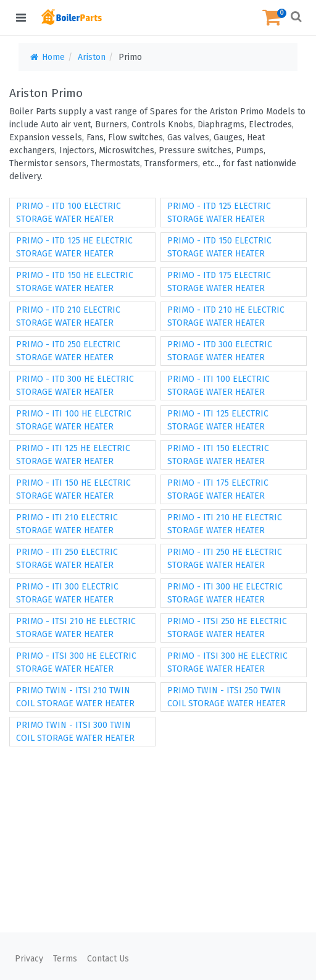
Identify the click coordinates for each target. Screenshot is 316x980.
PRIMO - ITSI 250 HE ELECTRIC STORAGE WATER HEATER (227, 628)
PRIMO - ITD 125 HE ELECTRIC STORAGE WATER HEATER (74, 247)
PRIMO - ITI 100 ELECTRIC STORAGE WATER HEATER (218, 386)
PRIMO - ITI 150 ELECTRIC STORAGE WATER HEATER (218, 455)
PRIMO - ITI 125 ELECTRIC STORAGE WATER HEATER (218, 420)
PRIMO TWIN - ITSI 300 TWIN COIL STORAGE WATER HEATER (75, 732)
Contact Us (108, 959)
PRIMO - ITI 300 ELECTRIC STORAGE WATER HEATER (67, 593)
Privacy (29, 959)
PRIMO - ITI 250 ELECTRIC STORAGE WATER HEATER (67, 559)
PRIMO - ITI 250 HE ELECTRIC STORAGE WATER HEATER (225, 559)
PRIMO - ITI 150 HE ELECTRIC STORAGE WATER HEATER (73, 489)
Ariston (92, 57)
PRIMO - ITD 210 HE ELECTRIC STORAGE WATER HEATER (226, 316)
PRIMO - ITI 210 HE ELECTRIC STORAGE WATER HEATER (225, 524)
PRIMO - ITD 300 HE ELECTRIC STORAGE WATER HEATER (75, 386)
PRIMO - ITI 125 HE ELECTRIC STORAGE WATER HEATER (73, 455)
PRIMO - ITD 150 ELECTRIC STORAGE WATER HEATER (219, 247)
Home (47, 57)
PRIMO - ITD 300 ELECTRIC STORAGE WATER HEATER (220, 351)
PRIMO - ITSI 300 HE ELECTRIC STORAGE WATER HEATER (76, 662)
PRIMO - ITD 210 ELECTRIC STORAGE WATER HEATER (68, 316)
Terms (65, 959)
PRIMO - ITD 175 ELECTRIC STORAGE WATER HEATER (219, 282)
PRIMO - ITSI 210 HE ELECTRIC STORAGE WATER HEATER (76, 628)
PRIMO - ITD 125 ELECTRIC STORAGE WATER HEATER (219, 213)
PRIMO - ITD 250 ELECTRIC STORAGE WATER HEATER (68, 351)
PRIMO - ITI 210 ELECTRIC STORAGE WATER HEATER (67, 524)
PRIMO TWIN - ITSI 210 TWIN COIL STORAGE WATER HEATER (75, 697)
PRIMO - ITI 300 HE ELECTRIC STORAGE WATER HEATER (225, 593)
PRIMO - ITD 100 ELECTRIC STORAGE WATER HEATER (69, 213)
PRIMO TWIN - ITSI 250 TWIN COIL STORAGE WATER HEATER (227, 697)
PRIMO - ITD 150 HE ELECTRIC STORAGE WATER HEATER (75, 282)
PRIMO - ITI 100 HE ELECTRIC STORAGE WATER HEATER (74, 420)
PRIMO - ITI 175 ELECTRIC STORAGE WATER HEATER (218, 489)
